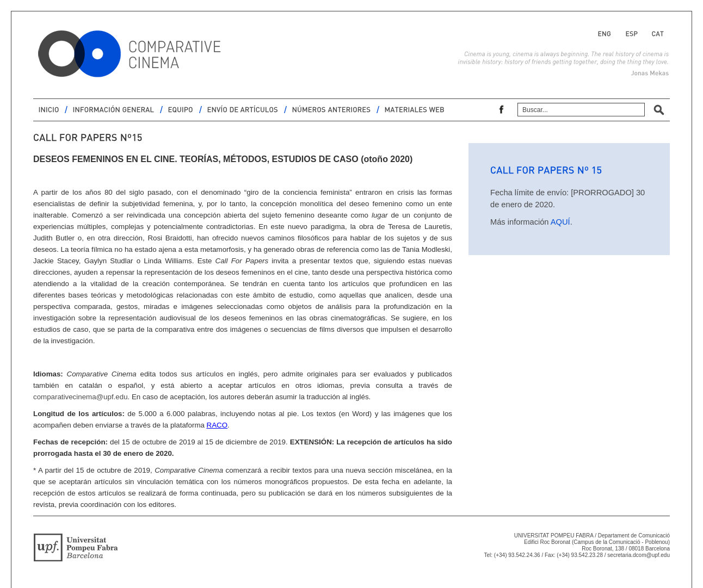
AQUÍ (560, 222)
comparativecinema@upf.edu (81, 397)
